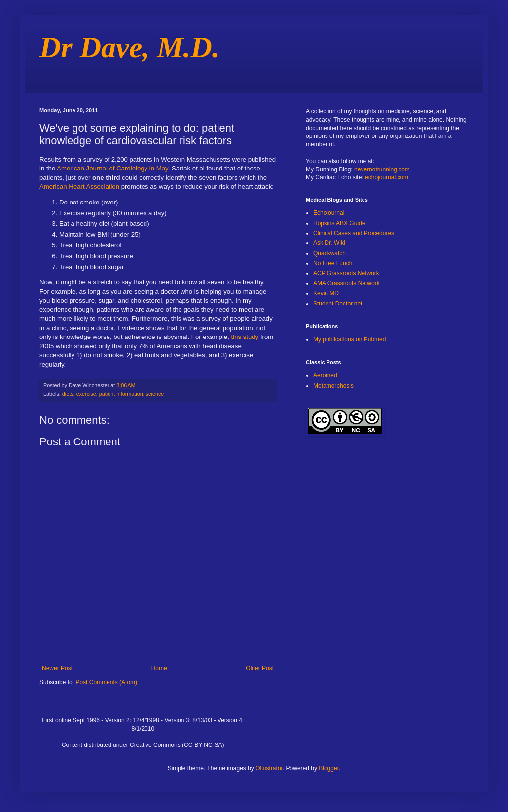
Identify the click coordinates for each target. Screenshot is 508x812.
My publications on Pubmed (349, 339)
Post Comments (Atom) (106, 682)
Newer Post (57, 668)
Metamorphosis (333, 386)
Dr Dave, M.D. (129, 47)
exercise (86, 394)
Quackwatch (329, 253)
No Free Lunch (333, 263)
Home (159, 668)
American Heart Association (79, 186)
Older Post (260, 668)
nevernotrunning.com (382, 169)
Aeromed (325, 375)
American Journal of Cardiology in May (112, 168)
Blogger (329, 768)
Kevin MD (326, 293)
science (155, 394)
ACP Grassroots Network (346, 273)
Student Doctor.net (338, 304)
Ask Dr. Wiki (329, 243)
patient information (121, 394)
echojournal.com (387, 177)
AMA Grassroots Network (346, 283)
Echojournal (329, 213)
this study (246, 337)
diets (68, 394)
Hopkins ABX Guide (339, 223)
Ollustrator (269, 768)
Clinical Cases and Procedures (354, 233)
